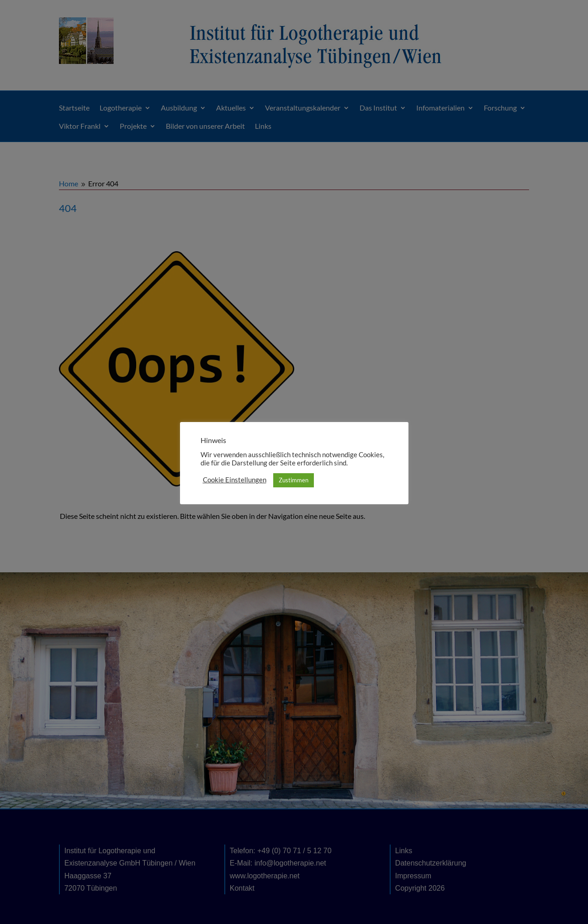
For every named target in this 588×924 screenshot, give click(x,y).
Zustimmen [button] (294, 480)
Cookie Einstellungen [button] (235, 480)
